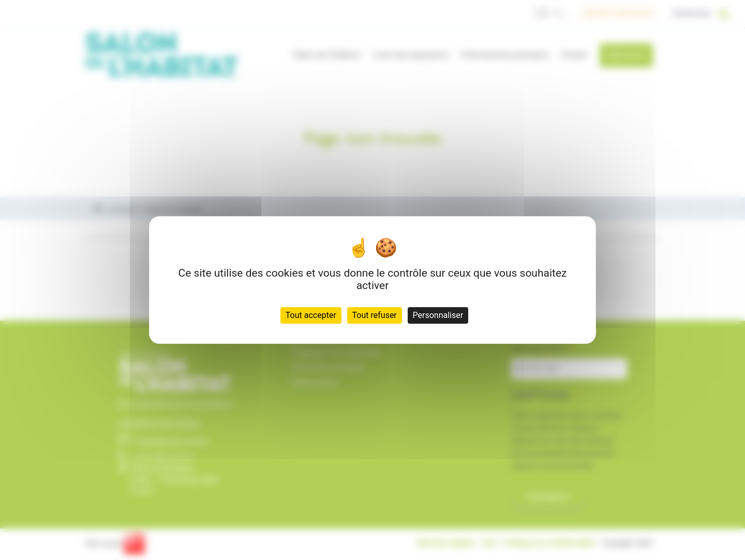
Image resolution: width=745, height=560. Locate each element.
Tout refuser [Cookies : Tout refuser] (375, 315)
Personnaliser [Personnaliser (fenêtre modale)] (438, 315)
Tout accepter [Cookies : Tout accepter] (311, 315)
